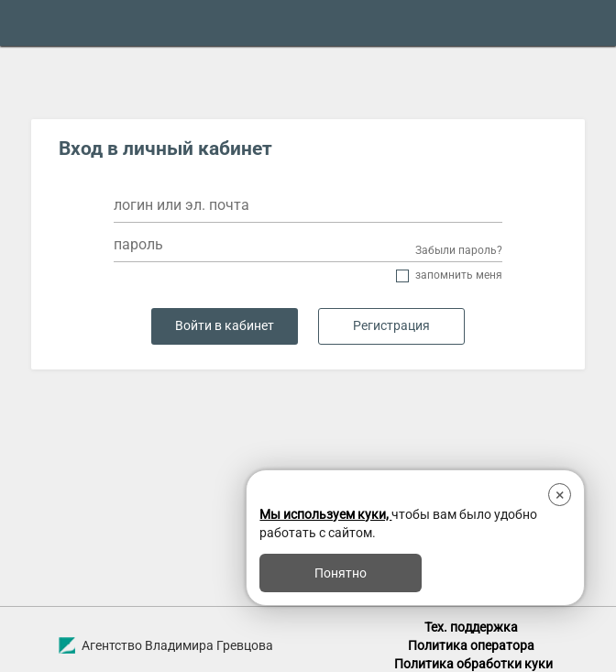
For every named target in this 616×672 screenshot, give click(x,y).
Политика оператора (471, 645)
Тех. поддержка (471, 627)
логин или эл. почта (181, 205)
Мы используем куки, (325, 514)
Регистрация (391, 326)
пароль (138, 244)
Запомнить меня (459, 275)
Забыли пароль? (459, 250)
